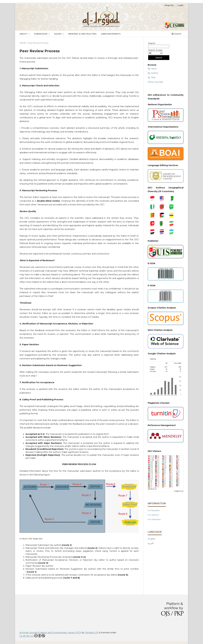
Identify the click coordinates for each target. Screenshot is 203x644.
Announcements (111, 34)
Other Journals (155, 82)
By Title (152, 78)
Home (23, 43)
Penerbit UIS (92, 633)
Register (169, 5)
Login (180, 5)
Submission (41, 34)
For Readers (154, 510)
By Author (153, 73)
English (152, 539)
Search (177, 34)
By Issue (152, 69)
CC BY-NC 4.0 (32, 636)
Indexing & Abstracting (82, 34)
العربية (151, 543)
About (24, 34)
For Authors (153, 515)
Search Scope (155, 52)
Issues (58, 34)
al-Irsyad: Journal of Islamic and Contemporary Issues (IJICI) (50, 633)
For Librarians (154, 519)
